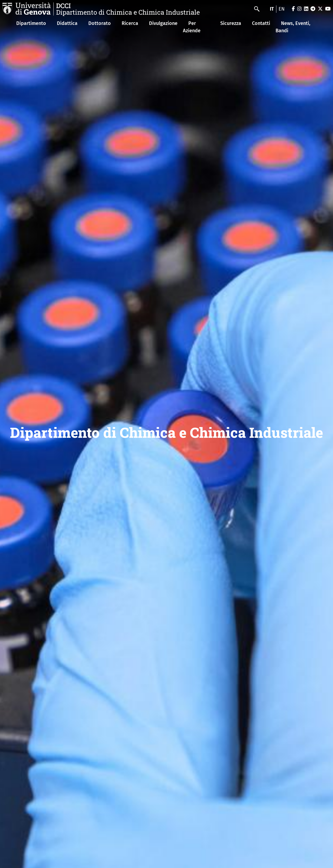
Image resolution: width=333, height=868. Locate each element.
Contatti (261, 23)
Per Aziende (192, 27)
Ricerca (130, 23)
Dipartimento (31, 23)
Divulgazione (163, 23)
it (272, 9)
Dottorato (100, 23)
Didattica (67, 23)
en (282, 9)
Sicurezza (231, 23)
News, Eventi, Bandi (293, 27)
